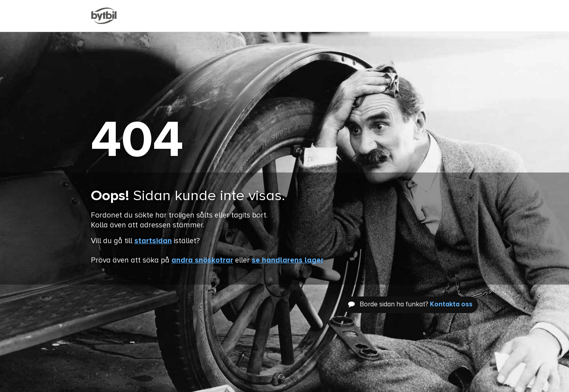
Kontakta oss (451, 305)
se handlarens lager (288, 260)
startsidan (153, 241)
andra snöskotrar (202, 260)
